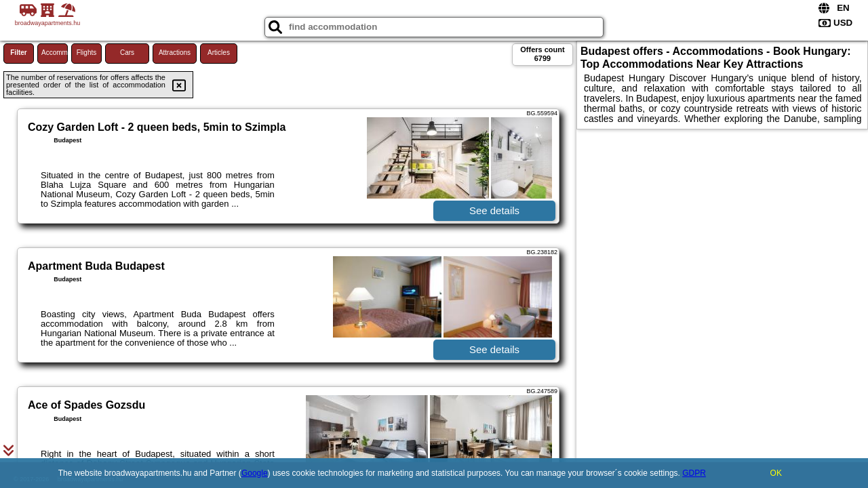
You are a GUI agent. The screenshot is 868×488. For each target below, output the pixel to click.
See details (494, 210)
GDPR (694, 473)
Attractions (175, 53)
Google (255, 473)
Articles (219, 53)
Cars (127, 53)
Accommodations (55, 53)
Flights (86, 53)
